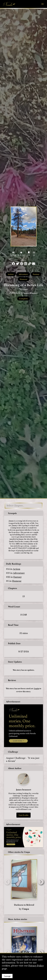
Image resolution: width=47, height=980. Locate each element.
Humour (24, 279)
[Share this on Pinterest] (22, 264)
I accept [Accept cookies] (7, 976)
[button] (41, 882)
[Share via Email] (34, 264)
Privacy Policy (36, 966)
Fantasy (36, 274)
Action (11, 274)
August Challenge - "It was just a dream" (23, 760)
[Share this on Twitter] (18, 264)
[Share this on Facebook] (14, 264)
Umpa (25, 289)
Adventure (23, 274)
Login (37, 688)
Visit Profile (23, 815)
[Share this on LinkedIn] (26, 264)
